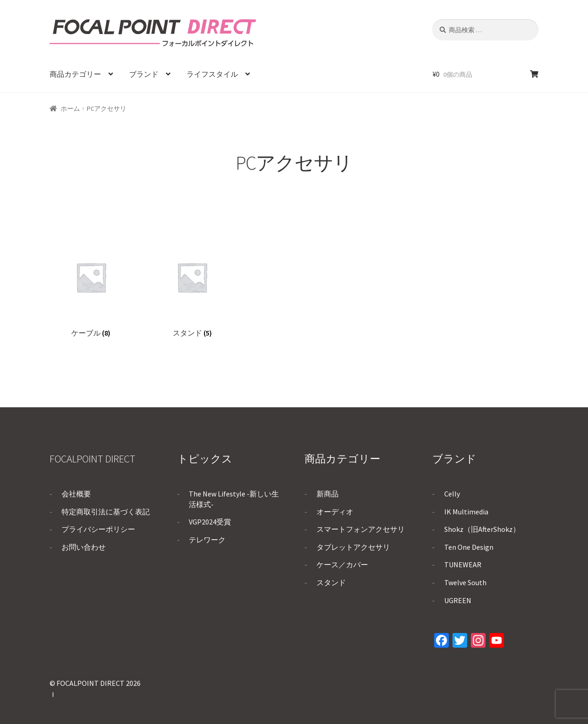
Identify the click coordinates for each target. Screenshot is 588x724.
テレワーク (207, 540)
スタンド (331, 582)
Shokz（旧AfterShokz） (482, 529)
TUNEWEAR (463, 564)
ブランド (144, 74)
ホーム (70, 108)
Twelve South (465, 582)
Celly (452, 494)
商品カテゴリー (75, 74)
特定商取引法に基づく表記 (106, 512)
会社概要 (76, 494)
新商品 (328, 494)
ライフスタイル (212, 74)
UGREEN (458, 600)
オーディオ (335, 512)
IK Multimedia (466, 512)
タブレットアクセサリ (353, 547)
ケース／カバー (342, 564)
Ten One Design (469, 547)
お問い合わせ (84, 547)
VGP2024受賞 (210, 522)
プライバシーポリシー (98, 529)
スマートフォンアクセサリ (361, 529)
